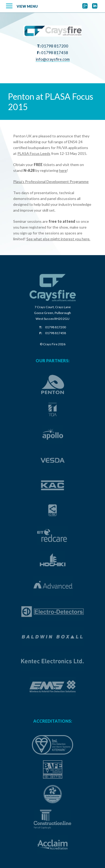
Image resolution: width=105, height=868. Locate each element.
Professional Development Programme (57, 182)
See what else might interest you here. (58, 239)
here (63, 170)
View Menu (27, 6)
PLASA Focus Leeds (34, 153)
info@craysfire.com (53, 59)
